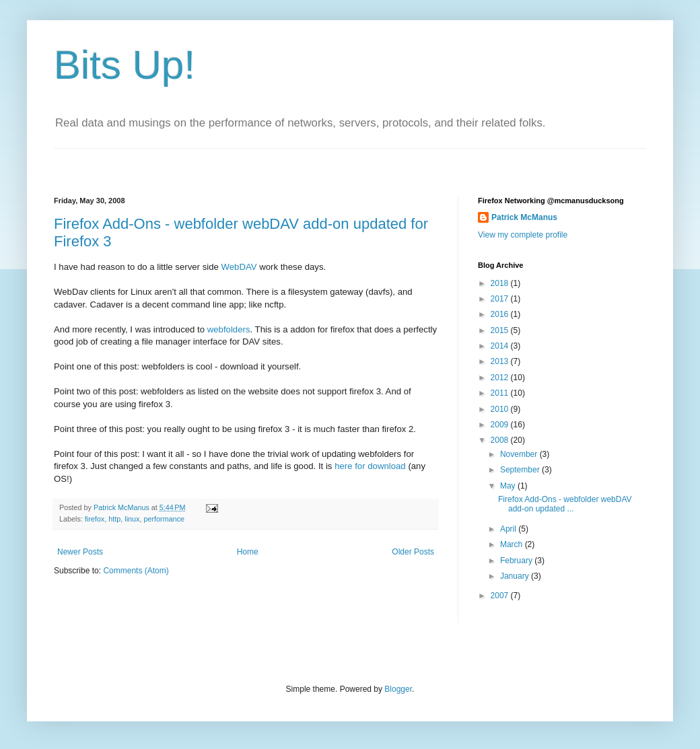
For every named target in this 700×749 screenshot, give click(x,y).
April (509, 529)
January (516, 576)
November (520, 454)
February (517, 561)
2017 (501, 299)
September (521, 470)
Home (248, 552)
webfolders (229, 329)
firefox (95, 519)
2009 (501, 425)
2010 (501, 409)
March (513, 544)
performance (164, 519)
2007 (501, 596)
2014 (501, 346)
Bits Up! (125, 65)
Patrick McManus (524, 217)
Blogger (398, 689)
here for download (371, 466)
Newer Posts (80, 552)
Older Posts (413, 552)
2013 (501, 361)
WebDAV (239, 267)
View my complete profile (523, 235)
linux (132, 519)
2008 (501, 440)
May (509, 486)
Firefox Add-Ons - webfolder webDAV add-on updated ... (565, 504)
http (114, 519)
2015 (501, 330)
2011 (501, 393)
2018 (501, 283)
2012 (501, 378)
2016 (501, 314)
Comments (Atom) (136, 571)
